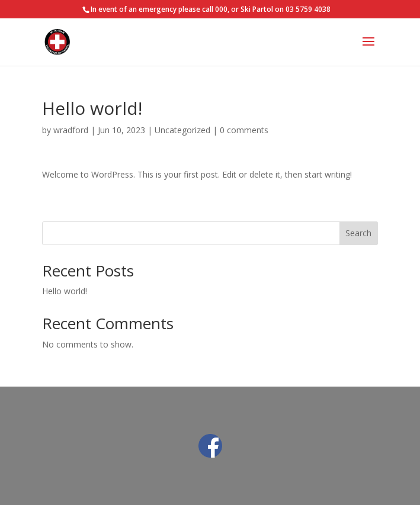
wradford (71, 130)
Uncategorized (182, 130)
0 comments (244, 130)
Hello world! (65, 291)
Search (358, 233)
